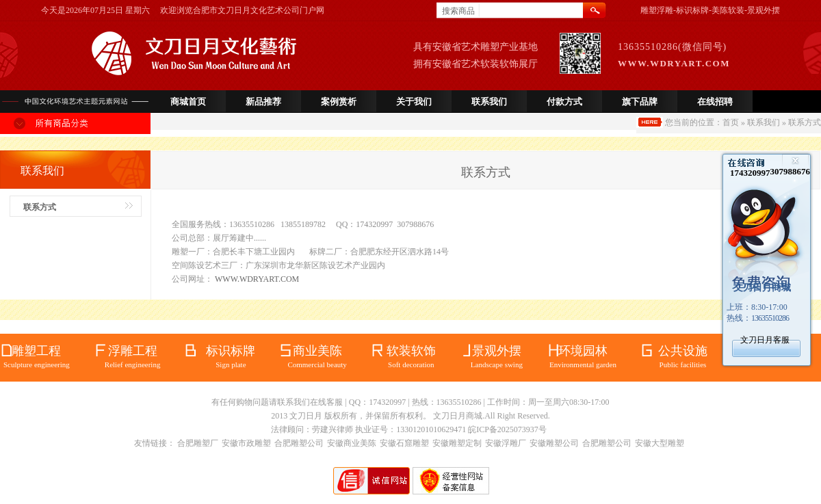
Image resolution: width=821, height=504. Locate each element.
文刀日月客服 (765, 340)
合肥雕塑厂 (198, 443)
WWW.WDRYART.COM (257, 279)
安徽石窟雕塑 (404, 443)
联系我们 (489, 102)
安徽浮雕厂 (506, 443)
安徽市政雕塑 (246, 443)
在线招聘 (715, 102)
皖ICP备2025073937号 (507, 429)
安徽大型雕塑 (660, 443)
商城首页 (188, 102)
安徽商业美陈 (352, 443)
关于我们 (414, 102)
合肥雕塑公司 (299, 443)
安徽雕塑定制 (457, 443)
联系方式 (40, 207)
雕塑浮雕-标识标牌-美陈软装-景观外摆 (710, 10)
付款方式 (564, 102)
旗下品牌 (640, 102)
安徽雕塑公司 (554, 443)
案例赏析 (339, 102)
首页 (731, 122)
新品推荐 (263, 102)
